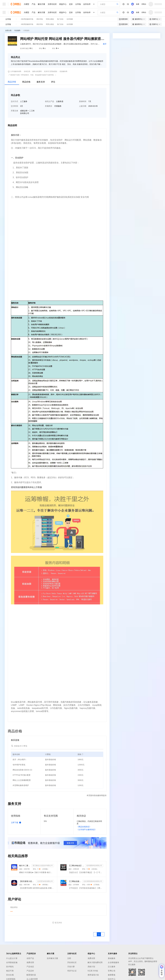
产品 (34, 4)
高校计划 (91, 967)
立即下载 (16, 823)
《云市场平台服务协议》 (87, 830)
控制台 (144, 4)
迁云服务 (112, 967)
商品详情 (12, 82)
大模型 (26, 4)
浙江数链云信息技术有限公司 (43, 866)
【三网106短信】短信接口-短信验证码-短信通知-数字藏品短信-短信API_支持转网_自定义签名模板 (76, 866)
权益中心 (63, 4)
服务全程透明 (37, 71)
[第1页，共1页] (99, 934)
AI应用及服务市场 (27, 19)
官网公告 (112, 971)
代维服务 (26, 30)
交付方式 (14, 101)
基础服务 (112, 958)
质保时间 (83, 101)
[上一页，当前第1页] (95, 934)
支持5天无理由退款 (51, 71)
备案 (138, 4)
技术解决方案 (53, 958)
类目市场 (40, 19)
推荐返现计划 (93, 975)
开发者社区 (72, 962)
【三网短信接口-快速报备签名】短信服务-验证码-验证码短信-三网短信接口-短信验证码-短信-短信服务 (75, 881)
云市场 (78, 4)
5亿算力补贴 (93, 971)
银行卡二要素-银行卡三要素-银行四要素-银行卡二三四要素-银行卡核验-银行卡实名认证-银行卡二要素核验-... (25, 866)
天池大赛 (71, 967)
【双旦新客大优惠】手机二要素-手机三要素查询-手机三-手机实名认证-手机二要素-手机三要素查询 (27, 881)
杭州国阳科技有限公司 (94, 866)
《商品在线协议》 (84, 827)
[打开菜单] (4, 4)
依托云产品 (49, 101)
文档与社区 (52, 4)
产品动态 (30, 967)
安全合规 (10, 975)
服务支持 (41, 82)
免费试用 (30, 962)
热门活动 (60, 19)
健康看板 (112, 975)
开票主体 (14, 111)
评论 (53, 82)
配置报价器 (31, 975)
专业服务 (17, 30)
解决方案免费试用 (95, 962)
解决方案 (42, 4)
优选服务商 (63, 71)
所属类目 (49, 106)
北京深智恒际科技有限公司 (93, 881)
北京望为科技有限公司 (45, 881)
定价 (71, 4)
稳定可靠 (10, 971)
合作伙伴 (87, 4)
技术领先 (10, 967)
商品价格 (26, 82)
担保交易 (27, 71)
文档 (69, 958)
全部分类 (8, 30)
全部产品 (30, 958)
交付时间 (14, 106)
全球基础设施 (12, 962)
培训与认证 (72, 971)
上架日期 (83, 106)
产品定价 (30, 971)
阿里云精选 (50, 19)
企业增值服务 (114, 962)
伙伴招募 (70, 19)
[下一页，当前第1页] (103, 934)
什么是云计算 (12, 958)
